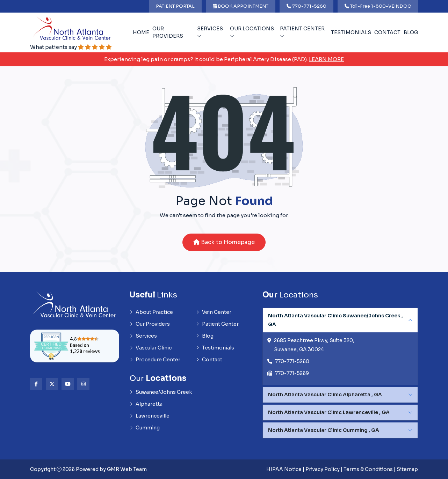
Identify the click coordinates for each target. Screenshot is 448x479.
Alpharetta (146, 404)
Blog (411, 32)
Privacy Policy (323, 469)
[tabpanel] (340, 346)
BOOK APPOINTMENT (241, 6)
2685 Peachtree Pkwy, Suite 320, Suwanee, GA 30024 (314, 345)
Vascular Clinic (151, 348)
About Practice (151, 312)
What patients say (71, 47)
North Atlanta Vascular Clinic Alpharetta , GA (325, 395)
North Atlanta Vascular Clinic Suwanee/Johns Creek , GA (335, 320)
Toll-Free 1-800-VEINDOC (378, 6)
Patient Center (302, 32)
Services (210, 32)
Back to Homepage (224, 242)
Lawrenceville (150, 416)
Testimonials (351, 32)
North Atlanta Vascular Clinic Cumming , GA (324, 430)
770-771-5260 (306, 6)
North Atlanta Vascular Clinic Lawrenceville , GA (329, 412)
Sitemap (407, 469)
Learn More (326, 59)
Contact (387, 32)
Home (141, 32)
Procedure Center (155, 360)
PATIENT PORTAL (175, 6)
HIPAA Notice (284, 469)
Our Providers (168, 32)
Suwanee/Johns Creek (161, 392)
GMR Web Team (127, 469)
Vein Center (214, 312)
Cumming (145, 428)
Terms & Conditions (368, 469)
